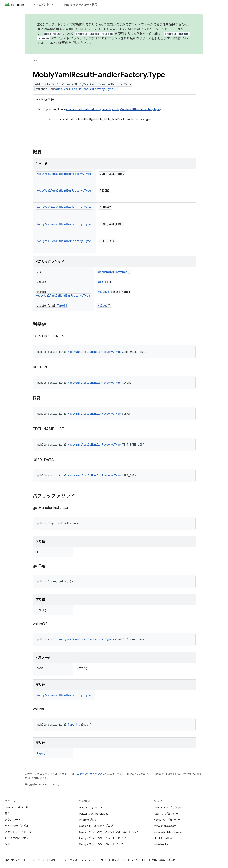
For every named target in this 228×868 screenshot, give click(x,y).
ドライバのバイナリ (17, 838)
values (103, 305)
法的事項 (55, 860)
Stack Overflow (163, 838)
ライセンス (71, 860)
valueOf (104, 292)
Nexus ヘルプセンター (167, 820)
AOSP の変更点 (57, 43)
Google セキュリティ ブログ (96, 826)
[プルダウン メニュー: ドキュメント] (54, 5)
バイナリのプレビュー (18, 826)
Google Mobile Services (168, 832)
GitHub (9, 844)
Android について (15, 860)
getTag (103, 282)
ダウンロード (13, 820)
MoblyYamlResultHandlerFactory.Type (85, 89)
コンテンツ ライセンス (90, 774)
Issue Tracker (161, 844)
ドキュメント (41, 5)
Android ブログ (88, 820)
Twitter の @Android (91, 807)
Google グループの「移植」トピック (101, 844)
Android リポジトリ (17, 807)
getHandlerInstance (113, 272)
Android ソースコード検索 (81, 5)
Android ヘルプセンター (168, 807)
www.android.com (165, 826)
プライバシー (89, 860)
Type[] (62, 305)
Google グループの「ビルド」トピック (102, 838)
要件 (7, 814)
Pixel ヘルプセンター (166, 814)
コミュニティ (38, 860)
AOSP (36, 61)
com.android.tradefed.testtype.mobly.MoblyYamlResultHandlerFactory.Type (113, 109)
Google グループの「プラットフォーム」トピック (109, 832)
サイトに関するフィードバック (120, 860)
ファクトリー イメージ (18, 832)
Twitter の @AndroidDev (94, 814)
